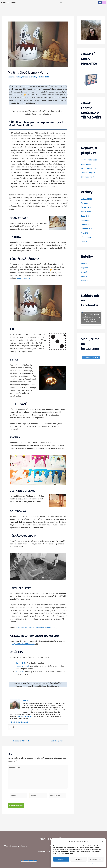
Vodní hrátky (86, 164)
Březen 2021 (86, 237)
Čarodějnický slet (88, 177)
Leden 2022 (86, 224)
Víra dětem (20, 671)
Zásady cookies (69, 864)
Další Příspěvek (57, 741)
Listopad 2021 (87, 228)
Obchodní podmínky (29, 861)
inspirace (11, 77)
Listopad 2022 (87, 199)
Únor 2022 (85, 220)
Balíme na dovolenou (90, 168)
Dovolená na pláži (88, 173)
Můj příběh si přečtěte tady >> (20, 722)
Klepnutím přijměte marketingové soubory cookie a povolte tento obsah (91, 318)
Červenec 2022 (87, 203)
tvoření (19, 77)
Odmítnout (78, 859)
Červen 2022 (86, 207)
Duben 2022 (86, 216)
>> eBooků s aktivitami (24, 716)
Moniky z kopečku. (24, 278)
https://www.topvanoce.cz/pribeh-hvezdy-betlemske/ (37, 628)
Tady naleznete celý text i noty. (24, 644)
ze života (34, 77)
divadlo (84, 263)
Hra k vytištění (22, 663)
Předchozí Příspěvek (21, 741)
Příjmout (61, 859)
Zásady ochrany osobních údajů (83, 864)
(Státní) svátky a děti (90, 160)
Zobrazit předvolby (96, 859)
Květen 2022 (86, 211)
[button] (103, 841)
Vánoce (26, 77)
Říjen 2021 (85, 233)
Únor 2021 (85, 241)
